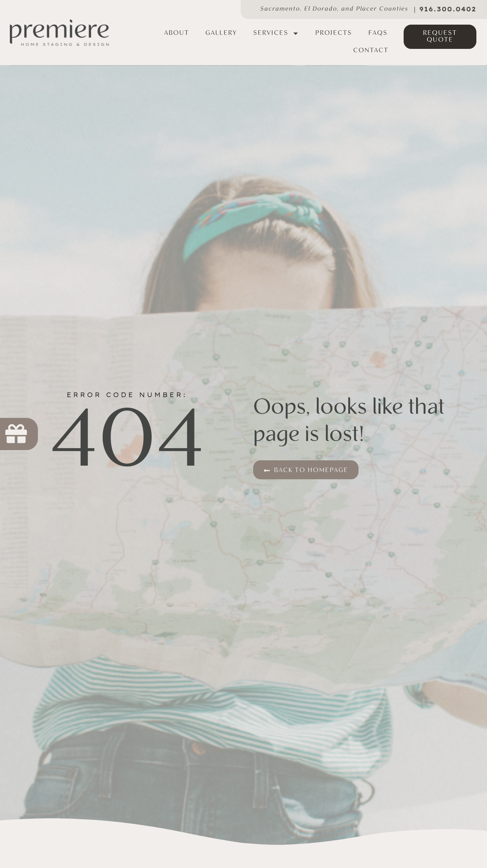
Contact (371, 51)
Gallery (221, 33)
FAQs (378, 33)
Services (276, 33)
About (177, 33)
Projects (334, 33)
